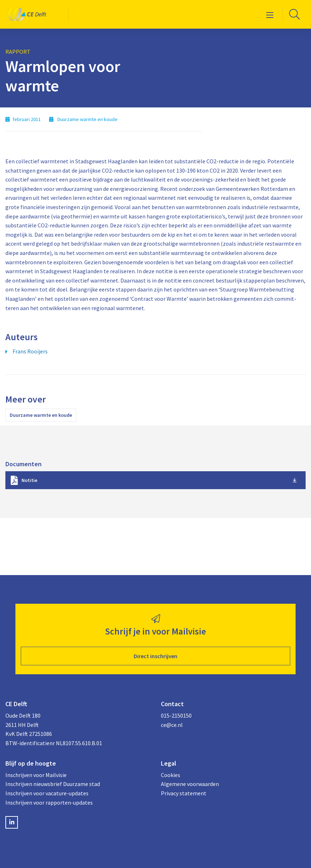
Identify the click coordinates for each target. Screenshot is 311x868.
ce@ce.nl (172, 725)
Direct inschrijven (155, 656)
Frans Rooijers (30, 351)
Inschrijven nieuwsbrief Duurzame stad (53, 784)
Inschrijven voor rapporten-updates (49, 802)
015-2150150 (176, 715)
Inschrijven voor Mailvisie (36, 775)
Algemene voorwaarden (190, 784)
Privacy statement (184, 793)
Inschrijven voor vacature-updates (47, 793)
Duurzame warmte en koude (41, 415)
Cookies (171, 775)
